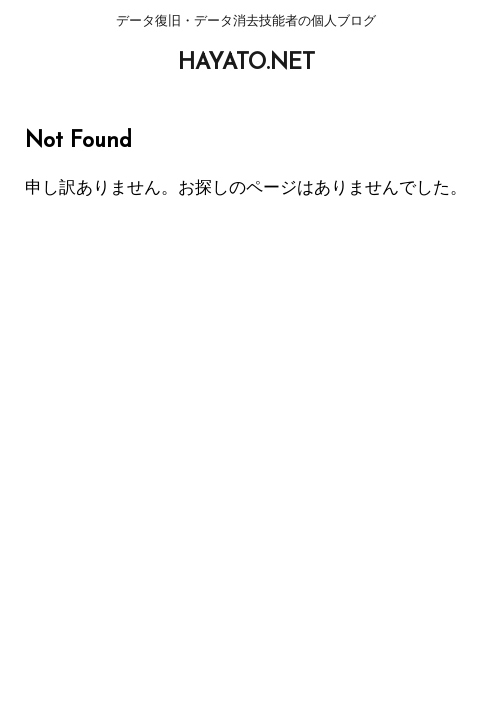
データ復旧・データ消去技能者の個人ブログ (246, 348)
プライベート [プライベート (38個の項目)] (192, 423)
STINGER (411, 453)
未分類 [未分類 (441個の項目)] (319, 423)
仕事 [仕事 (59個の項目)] (266, 423)
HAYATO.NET (246, 63)
